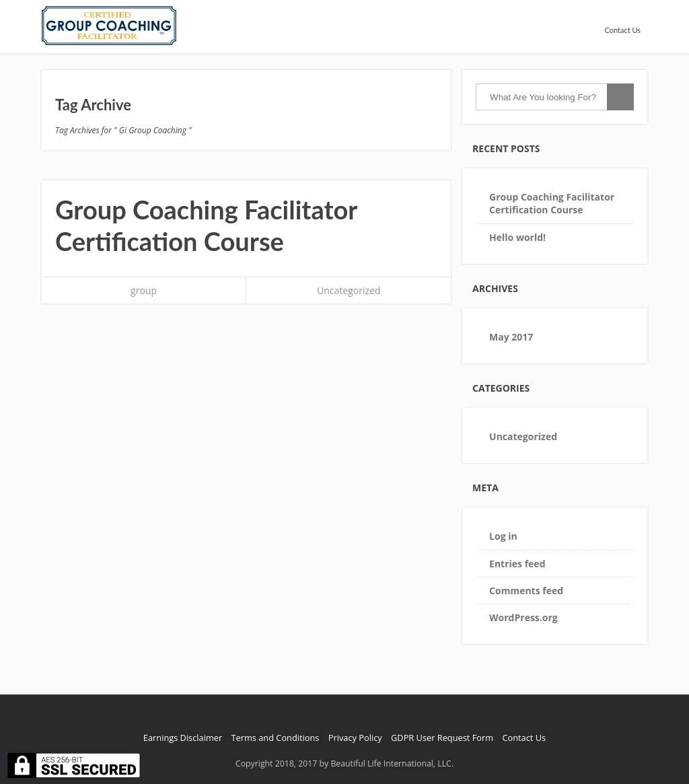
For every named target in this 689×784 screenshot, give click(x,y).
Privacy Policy (355, 738)
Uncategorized (349, 290)
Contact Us (622, 30)
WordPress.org (523, 617)
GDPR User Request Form (442, 738)
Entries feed (517, 564)
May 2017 (511, 337)
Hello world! (517, 237)
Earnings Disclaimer (183, 738)
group (144, 290)
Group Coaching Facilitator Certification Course (206, 225)
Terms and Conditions (276, 738)
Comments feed (526, 591)
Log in (503, 536)
